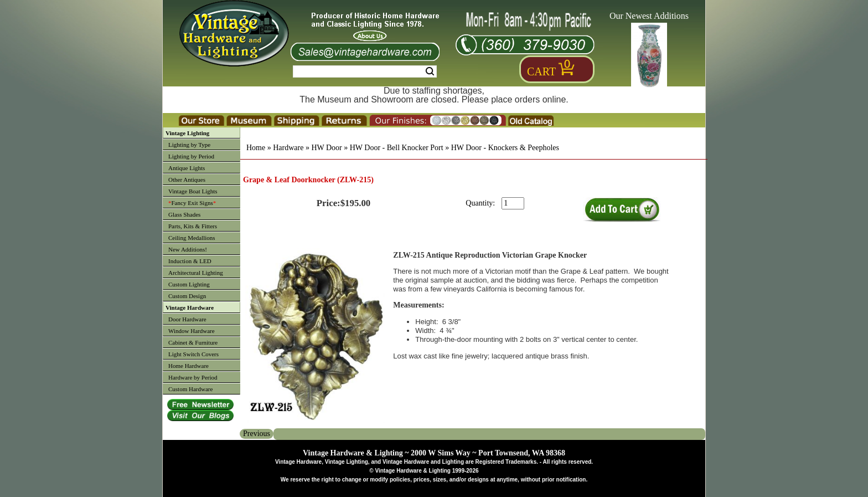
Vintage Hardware (190, 308)
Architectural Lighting (196, 273)
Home (256, 148)
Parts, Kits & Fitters (193, 226)
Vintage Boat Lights (193, 191)
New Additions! (188, 249)
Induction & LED (190, 261)
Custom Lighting (189, 284)
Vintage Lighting (187, 133)
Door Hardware (187, 319)
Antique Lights (187, 168)
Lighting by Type (189, 145)
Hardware (288, 148)
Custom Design (187, 296)
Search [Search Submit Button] (430, 71)
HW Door (326, 148)
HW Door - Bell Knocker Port (397, 148)
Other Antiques (187, 180)
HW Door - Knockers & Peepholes (505, 148)
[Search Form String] (365, 71)
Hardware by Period (193, 377)
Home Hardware (188, 366)
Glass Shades (184, 214)
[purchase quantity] (513, 203)
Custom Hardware (190, 389)
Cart (541, 71)
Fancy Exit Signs (192, 203)
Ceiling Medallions (192, 238)
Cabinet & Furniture (193, 342)
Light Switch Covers (193, 354)
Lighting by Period (191, 156)
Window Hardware (192, 331)
